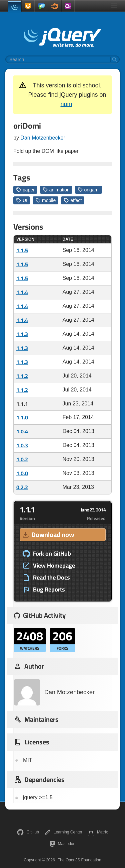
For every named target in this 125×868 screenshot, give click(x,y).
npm (66, 104)
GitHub (28, 832)
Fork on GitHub (47, 554)
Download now (48, 535)
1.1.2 (22, 376)
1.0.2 (22, 459)
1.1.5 (22, 250)
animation (56, 190)
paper (25, 190)
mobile (45, 200)
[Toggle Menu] (114, 6)
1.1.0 (22, 417)
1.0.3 (22, 445)
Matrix (98, 832)
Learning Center (63, 832)
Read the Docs (46, 578)
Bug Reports (44, 590)
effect (73, 200)
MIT (28, 760)
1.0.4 (22, 431)
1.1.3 (22, 334)
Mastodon (62, 844)
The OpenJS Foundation (79, 860)
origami (89, 190)
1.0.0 (22, 473)
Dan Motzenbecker (43, 138)
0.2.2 (22, 487)
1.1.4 (22, 292)
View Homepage (49, 566)
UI (22, 200)
